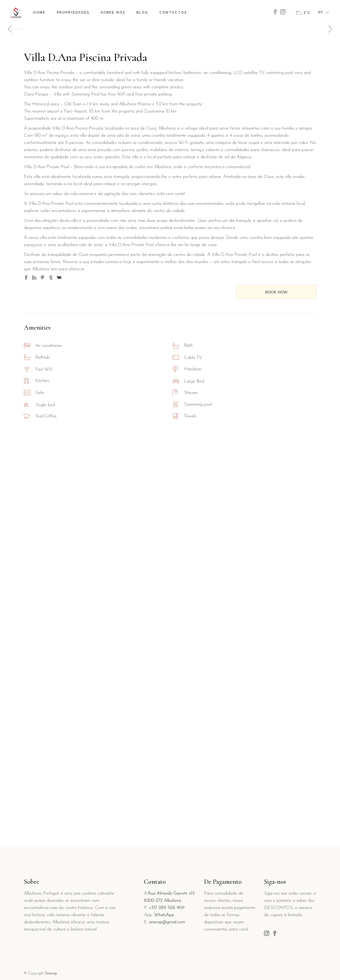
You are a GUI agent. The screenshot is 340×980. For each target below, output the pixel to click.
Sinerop (51, 973)
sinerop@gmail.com (167, 922)
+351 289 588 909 (167, 908)
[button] (329, 225)
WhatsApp (164, 915)
